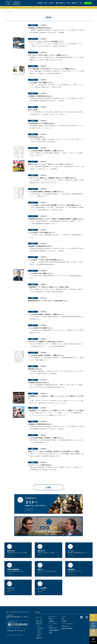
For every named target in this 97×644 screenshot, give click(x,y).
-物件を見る (38, 624)
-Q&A (62, 619)
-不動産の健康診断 (53, 630)
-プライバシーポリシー (67, 624)
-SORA (38, 631)
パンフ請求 (93, 619)
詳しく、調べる (49, 2)
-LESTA (38, 633)
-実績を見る (38, 638)
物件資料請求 (93, 627)
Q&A (81, 2)
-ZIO (37, 626)
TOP (7, 11)
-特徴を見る (38, 621)
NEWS (41, 2)
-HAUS (38, 636)
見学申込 (93, 642)
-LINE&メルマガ (52, 628)
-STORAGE (39, 628)
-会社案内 (63, 621)
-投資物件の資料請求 (66, 628)
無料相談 (93, 634)
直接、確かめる (61, 2)
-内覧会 (50, 619)
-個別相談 (51, 621)
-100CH (50, 633)
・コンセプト (38, 617)
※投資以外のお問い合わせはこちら (16, 630)
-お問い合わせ (65, 626)
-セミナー (51, 625)
